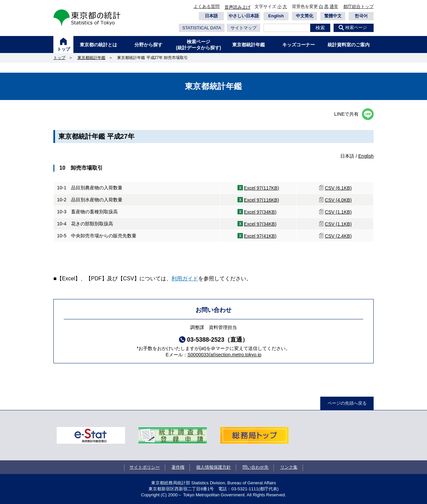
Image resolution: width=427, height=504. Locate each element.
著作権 (178, 467)
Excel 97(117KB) (261, 188)
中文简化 (305, 16)
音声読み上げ (238, 7)
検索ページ (356, 27)
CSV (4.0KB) (338, 200)
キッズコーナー (299, 45)
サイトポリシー (145, 467)
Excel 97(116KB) (261, 200)
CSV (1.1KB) (338, 212)
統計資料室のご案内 (349, 45)
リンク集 (289, 467)
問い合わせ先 (256, 467)
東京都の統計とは (98, 45)
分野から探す (148, 45)
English (276, 16)
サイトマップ (244, 28)
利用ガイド (185, 278)
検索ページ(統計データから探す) (198, 45)
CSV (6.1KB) (338, 188)
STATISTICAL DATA (201, 28)
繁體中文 (333, 16)
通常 (334, 6)
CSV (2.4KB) (338, 236)
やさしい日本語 (244, 16)
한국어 (361, 16)
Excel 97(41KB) (260, 236)
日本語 (211, 16)
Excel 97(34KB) (260, 212)
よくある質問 (206, 6)
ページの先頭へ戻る (347, 403)
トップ (64, 49)
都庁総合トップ (358, 6)
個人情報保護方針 (213, 467)
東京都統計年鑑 (249, 45)
